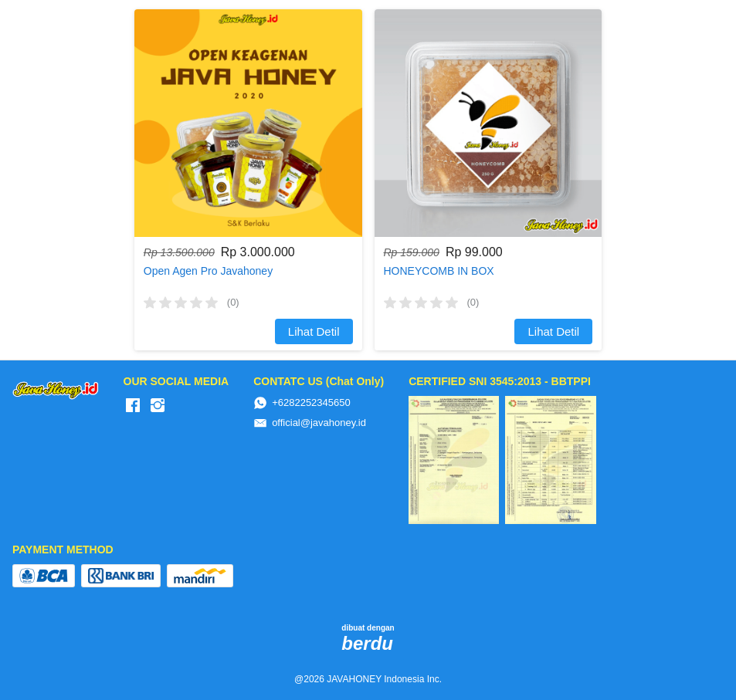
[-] (133, 406)
